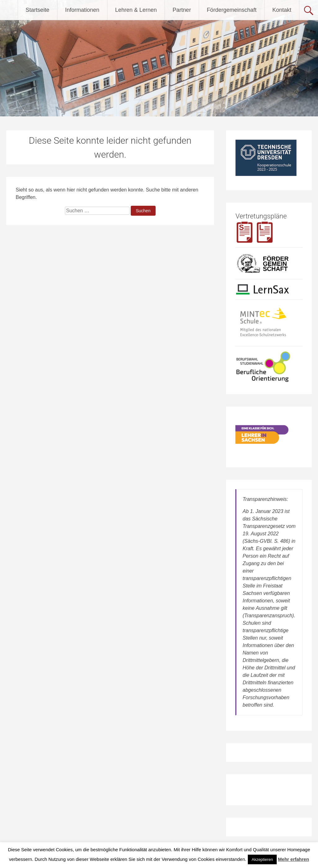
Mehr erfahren (293, 859)
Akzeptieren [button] (262, 859)
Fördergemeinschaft (232, 10)
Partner (182, 10)
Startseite (38, 10)
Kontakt (282, 10)
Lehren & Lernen (136, 10)
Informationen (82, 10)
